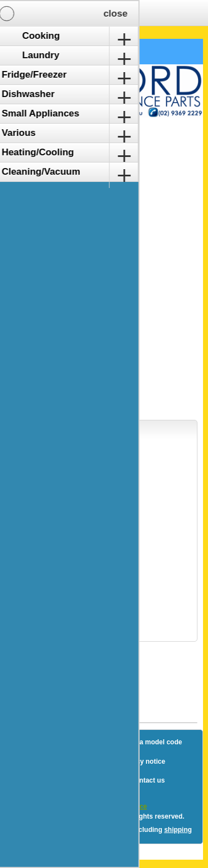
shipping (178, 830)
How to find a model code (142, 742)
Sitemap (71, 742)
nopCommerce (124, 806)
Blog (34, 742)
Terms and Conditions (78, 780)
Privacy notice (142, 762)
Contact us (148, 780)
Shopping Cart (49, 52)
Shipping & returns (73, 762)
